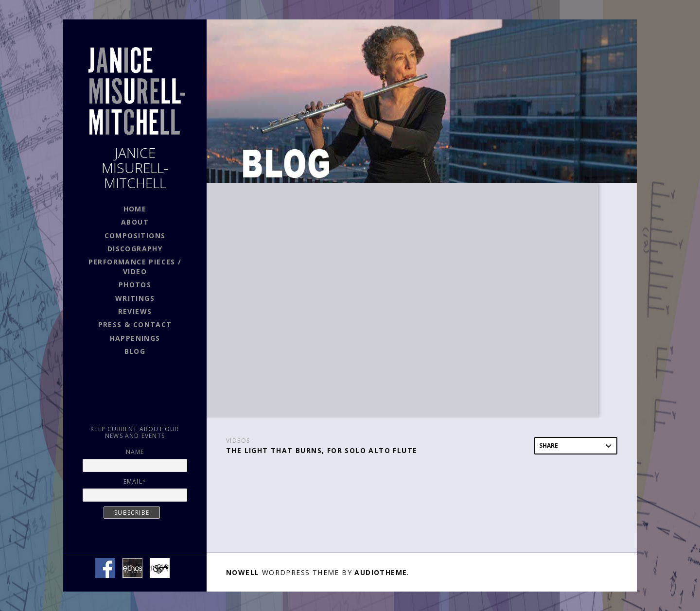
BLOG (135, 351)
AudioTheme (381, 572)
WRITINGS (135, 298)
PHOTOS (135, 285)
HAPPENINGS (135, 338)
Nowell (243, 572)
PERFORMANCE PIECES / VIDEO (135, 266)
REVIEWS (135, 311)
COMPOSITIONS (135, 236)
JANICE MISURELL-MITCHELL (135, 168)
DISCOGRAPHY (135, 249)
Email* (135, 481)
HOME (135, 209)
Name (135, 452)
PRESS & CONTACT (135, 324)
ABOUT (135, 222)
